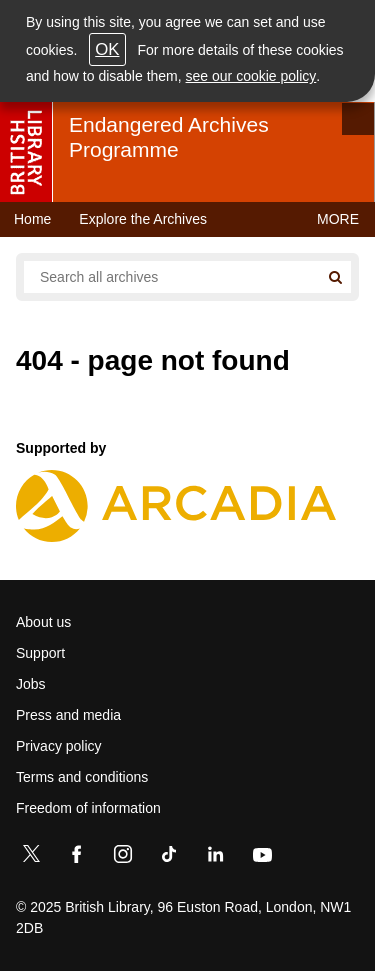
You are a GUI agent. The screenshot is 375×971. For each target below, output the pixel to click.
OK (107, 49)
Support (40, 653)
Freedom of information (88, 808)
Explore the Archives (143, 219)
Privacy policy (59, 746)
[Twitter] (31, 858)
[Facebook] (77, 858)
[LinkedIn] (215, 858)
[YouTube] (262, 858)
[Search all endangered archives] (171, 277)
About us (43, 622)
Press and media (68, 715)
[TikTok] (169, 858)
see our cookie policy (251, 76)
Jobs (31, 684)
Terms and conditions (82, 777)
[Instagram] (123, 858)
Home (32, 219)
